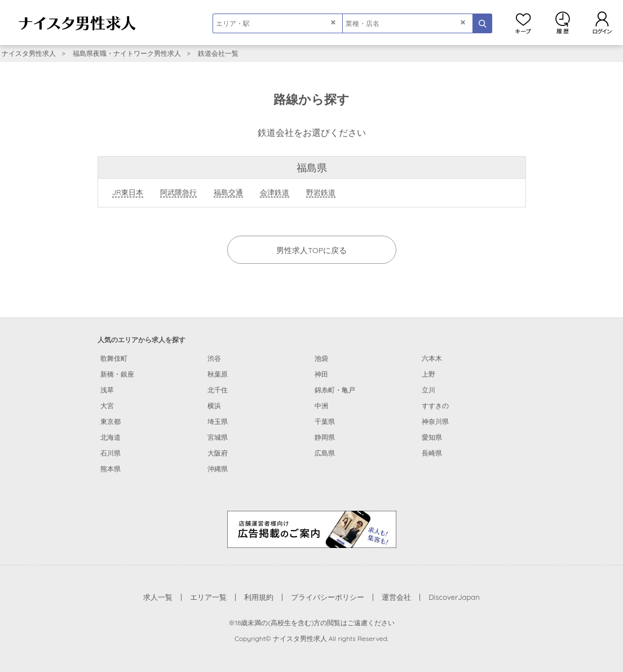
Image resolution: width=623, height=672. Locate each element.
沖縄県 (218, 469)
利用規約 (259, 597)
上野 (428, 374)
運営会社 (396, 597)
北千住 (218, 390)
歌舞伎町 (114, 358)
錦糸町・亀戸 (335, 390)
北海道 (111, 437)
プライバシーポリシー (328, 597)
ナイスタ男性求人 (29, 53)
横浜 (214, 406)
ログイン (602, 23)
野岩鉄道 (321, 192)
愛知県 (432, 437)
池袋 (321, 358)
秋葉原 (218, 374)
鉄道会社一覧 (218, 53)
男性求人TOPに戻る (311, 250)
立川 (428, 390)
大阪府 (218, 453)
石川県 (111, 453)
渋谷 (214, 358)
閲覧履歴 (563, 23)
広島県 (325, 453)
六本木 (432, 358)
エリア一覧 (208, 597)
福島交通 (228, 192)
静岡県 (325, 437)
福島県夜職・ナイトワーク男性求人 (127, 53)
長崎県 (432, 453)
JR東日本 (128, 192)
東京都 (111, 421)
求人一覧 (158, 597)
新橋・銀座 (117, 374)
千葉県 (325, 421)
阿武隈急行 (178, 192)
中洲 (321, 406)
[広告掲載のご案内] (312, 528)
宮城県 (218, 437)
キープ (523, 23)
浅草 (107, 390)
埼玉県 (218, 421)
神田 (321, 374)
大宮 (107, 406)
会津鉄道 (275, 192)
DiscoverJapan (454, 597)
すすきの (435, 406)
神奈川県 (435, 421)
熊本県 (111, 469)
